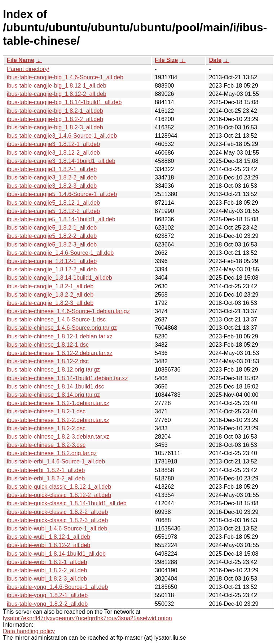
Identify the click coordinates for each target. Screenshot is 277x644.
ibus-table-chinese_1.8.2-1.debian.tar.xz (58, 403)
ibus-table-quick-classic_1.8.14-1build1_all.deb (67, 503)
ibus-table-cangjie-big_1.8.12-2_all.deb (57, 94)
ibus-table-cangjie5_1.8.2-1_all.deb (52, 228)
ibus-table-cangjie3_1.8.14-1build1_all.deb (61, 161)
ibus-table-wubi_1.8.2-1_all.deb (47, 562)
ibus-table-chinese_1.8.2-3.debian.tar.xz (58, 437)
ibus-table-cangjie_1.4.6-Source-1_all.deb (60, 253)
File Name (21, 60)
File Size (166, 60)
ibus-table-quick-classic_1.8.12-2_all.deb (59, 495)
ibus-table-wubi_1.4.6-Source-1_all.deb (57, 528)
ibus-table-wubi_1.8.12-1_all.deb (49, 537)
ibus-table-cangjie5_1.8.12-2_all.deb (53, 211)
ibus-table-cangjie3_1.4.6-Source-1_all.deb (62, 136)
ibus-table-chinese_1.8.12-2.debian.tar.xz (60, 353)
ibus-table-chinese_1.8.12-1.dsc (48, 345)
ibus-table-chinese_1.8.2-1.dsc (46, 411)
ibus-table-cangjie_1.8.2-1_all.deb (50, 286)
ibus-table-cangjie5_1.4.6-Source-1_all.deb (62, 194)
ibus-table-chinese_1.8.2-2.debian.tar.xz (58, 420)
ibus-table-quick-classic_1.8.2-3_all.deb (57, 520)
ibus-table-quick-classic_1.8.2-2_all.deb (57, 512)
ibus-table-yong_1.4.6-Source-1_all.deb (57, 587)
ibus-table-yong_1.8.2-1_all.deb (47, 595)
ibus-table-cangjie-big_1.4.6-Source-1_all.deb (65, 77)
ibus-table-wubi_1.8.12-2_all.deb (49, 545)
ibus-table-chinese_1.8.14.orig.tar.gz (53, 395)
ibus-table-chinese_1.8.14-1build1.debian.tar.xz (67, 378)
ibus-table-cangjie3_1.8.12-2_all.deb (53, 153)
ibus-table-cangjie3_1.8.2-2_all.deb (52, 177)
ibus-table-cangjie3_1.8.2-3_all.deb (52, 186)
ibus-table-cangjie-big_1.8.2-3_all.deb (55, 127)
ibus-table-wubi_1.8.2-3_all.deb (47, 579)
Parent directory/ (28, 69)
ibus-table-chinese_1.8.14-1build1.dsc (56, 387)
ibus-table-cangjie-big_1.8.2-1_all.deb (55, 111)
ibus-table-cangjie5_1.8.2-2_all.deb (52, 236)
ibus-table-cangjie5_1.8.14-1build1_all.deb (61, 219)
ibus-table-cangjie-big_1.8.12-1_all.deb (57, 86)
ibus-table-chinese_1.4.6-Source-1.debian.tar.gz (68, 311)
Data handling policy (29, 631)
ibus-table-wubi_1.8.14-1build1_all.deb (56, 554)
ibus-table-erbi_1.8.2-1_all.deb (46, 470)
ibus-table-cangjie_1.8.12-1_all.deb (52, 261)
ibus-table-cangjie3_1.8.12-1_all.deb (53, 144)
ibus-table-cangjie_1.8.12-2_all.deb (52, 269)
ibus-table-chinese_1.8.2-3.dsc (46, 445)
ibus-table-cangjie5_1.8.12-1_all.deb (53, 203)
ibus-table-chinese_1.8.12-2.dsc (48, 361)
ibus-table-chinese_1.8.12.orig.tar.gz (53, 370)
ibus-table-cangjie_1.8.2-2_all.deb (50, 295)
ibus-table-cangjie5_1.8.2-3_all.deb (52, 245)
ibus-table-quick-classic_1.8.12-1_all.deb (59, 487)
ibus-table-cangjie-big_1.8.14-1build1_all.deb (64, 102)
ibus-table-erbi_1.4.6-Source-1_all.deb (56, 461)
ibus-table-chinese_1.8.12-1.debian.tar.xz (60, 336)
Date (215, 60)
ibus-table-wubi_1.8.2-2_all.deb (47, 570)
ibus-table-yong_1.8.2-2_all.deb (47, 604)
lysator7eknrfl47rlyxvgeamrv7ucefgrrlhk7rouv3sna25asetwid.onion (87, 618)
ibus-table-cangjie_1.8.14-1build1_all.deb (60, 278)
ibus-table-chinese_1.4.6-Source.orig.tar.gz (62, 328)
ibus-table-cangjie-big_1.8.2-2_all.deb (55, 119)
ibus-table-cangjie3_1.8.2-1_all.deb (52, 169)
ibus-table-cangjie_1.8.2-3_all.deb (50, 303)
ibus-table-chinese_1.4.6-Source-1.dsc (56, 319)
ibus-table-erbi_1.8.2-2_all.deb (46, 478)
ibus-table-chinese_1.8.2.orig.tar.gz (52, 453)
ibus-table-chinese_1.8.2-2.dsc (46, 428)
